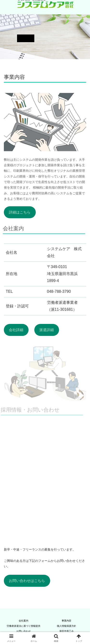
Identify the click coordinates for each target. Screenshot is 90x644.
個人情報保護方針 (66, 626)
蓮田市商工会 (66, 631)
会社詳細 (16, 330)
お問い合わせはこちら (27, 581)
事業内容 (66, 621)
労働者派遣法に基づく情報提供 (24, 626)
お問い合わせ (24, 631)
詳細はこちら (20, 212)
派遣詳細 (47, 330)
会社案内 (24, 621)
